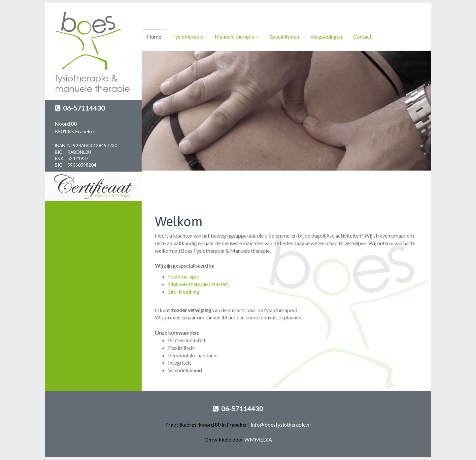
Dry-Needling (184, 292)
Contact (362, 36)
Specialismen (284, 36)
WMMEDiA (258, 439)
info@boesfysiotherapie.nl (281, 425)
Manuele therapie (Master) (198, 284)
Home (154, 36)
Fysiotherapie (188, 36)
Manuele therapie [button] (237, 36)
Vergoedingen (326, 36)
